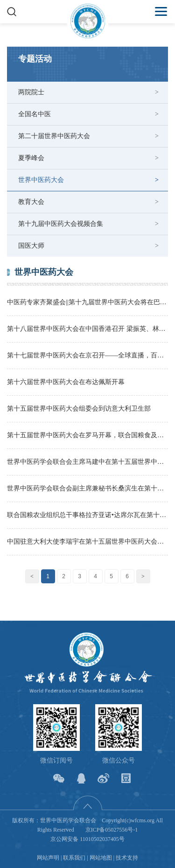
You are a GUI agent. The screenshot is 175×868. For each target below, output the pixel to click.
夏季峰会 (31, 158)
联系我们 (74, 858)
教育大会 (31, 202)
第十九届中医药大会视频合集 (61, 224)
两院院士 (31, 92)
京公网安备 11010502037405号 (87, 839)
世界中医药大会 (41, 180)
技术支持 (127, 858)
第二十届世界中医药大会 (54, 136)
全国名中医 (35, 114)
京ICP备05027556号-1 (112, 830)
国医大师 (31, 246)
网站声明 (48, 858)
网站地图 (101, 858)
